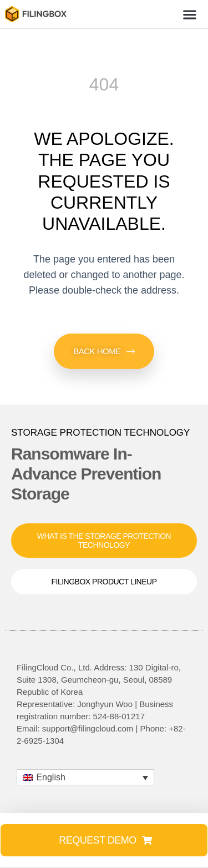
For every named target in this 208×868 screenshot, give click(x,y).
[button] (190, 14)
